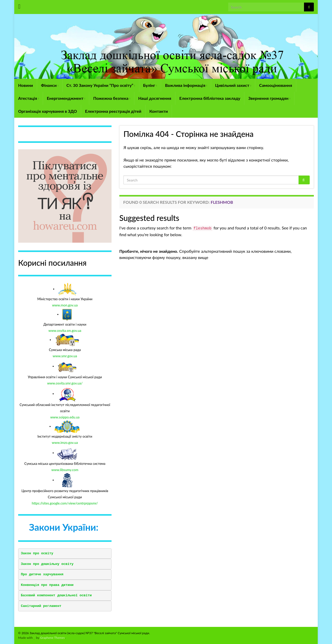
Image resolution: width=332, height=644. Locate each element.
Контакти (159, 111)
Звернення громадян (269, 98)
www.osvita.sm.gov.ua (65, 331)
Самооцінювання (276, 85)
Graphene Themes (52, 638)
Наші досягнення (155, 98)
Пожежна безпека (112, 98)
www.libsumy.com (65, 470)
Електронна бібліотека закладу (210, 98)
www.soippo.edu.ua (65, 417)
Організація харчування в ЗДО (48, 111)
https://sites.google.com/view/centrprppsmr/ (65, 503)
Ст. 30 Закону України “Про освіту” (101, 85)
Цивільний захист (233, 85)
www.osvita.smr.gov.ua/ (65, 383)
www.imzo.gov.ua (65, 443)
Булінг (150, 85)
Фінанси (50, 85)
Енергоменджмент (66, 98)
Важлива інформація (186, 85)
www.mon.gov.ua (65, 305)
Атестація (29, 98)
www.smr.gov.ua (65, 356)
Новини (26, 85)
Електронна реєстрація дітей (113, 111)
